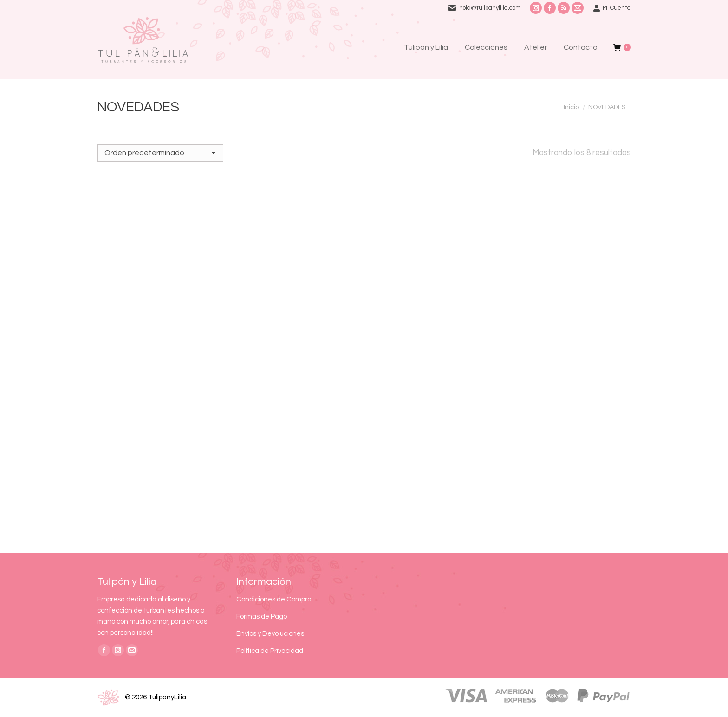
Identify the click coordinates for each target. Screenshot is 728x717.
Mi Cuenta (612, 8)
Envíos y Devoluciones (270, 634)
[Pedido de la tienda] (160, 153)
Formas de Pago (262, 617)
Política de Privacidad (270, 651)
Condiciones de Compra (274, 599)
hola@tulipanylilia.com (490, 8)
